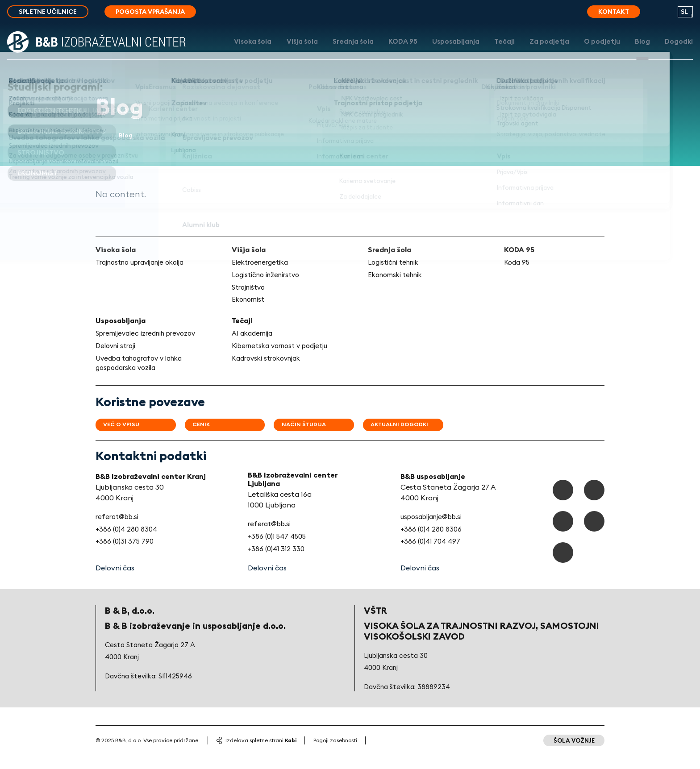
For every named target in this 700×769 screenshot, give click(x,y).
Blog (639, 50)
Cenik (211, 439)
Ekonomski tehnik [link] (398, 277)
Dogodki (679, 50)
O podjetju (595, 50)
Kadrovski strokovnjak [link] (269, 372)
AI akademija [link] (253, 337)
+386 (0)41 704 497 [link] (430, 556)
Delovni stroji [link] (117, 359)
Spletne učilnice (48, 12)
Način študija (320, 439)
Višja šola (269, 50)
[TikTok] (593, 505)
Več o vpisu (126, 439)
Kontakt (614, 12)
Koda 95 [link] (518, 264)
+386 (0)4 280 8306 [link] (430, 544)
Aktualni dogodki (423, 439)
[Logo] (96, 50)
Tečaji (489, 50)
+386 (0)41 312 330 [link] (277, 563)
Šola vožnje (572, 756)
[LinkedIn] (561, 570)
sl (684, 12)
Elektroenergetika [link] (262, 264)
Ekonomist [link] (249, 302)
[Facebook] (561, 505)
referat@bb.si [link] (119, 531)
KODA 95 (379, 50)
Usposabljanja (437, 50)
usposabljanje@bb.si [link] (432, 531)
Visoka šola (215, 50)
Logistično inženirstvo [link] (269, 277)
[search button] (659, 14)
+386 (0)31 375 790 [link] (126, 556)
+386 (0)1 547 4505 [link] (279, 551)
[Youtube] (593, 538)
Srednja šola (325, 50)
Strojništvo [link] (250, 290)
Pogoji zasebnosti (335, 755)
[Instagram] (561, 538)
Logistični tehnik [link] (396, 264)
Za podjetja (537, 50)
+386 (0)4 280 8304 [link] (128, 544)
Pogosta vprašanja (150, 12)
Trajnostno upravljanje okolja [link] (145, 264)
